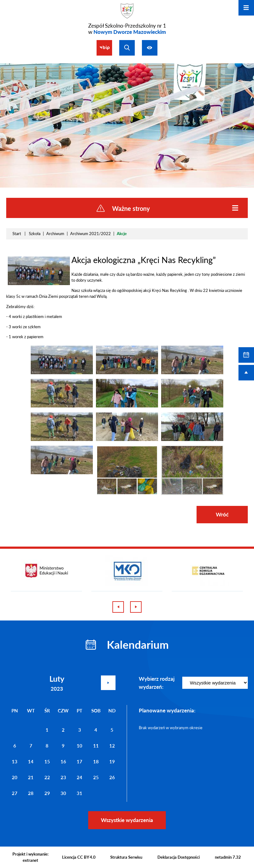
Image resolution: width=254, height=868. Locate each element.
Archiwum (55, 234)
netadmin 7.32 (228, 857)
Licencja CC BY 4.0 (79, 857)
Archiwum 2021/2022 (91, 234)
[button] (39, 284)
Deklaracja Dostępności (179, 857)
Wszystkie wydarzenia (127, 820)
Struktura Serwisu (126, 857)
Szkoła (35, 234)
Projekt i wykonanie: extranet (30, 857)
